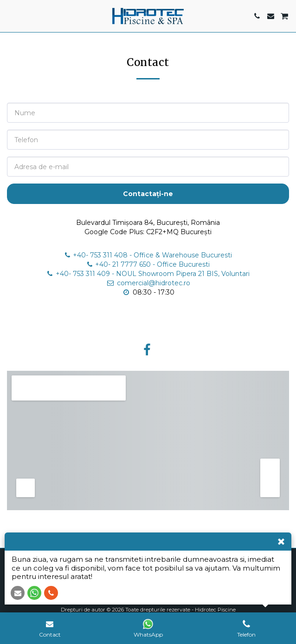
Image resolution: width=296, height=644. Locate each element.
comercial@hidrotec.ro (148, 283)
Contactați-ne (148, 194)
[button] (10, 16)
